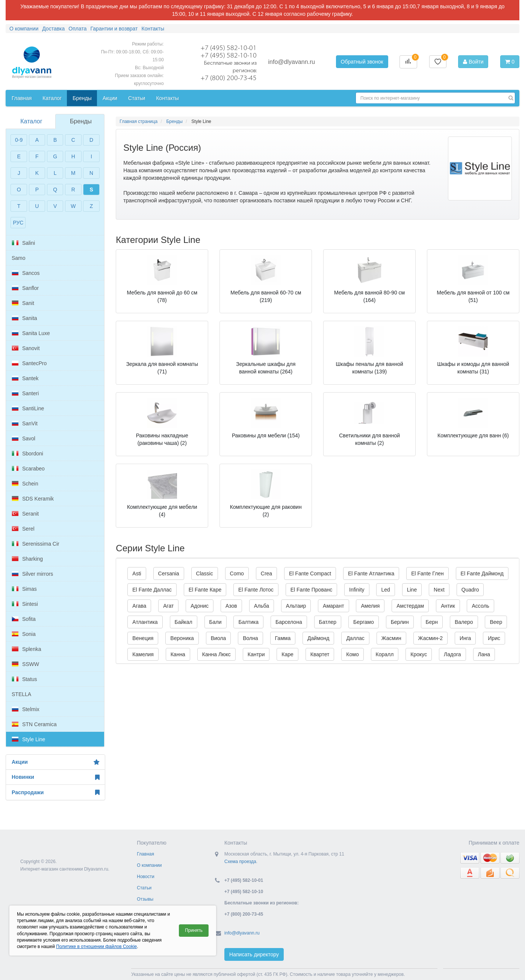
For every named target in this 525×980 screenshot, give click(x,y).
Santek (25, 378)
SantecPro (29, 363)
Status (24, 679)
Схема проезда (240, 862)
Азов (231, 606)
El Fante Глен (427, 573)
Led (385, 590)
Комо (352, 654)
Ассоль (480, 606)
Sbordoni (27, 454)
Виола (219, 638)
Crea (266, 573)
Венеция (143, 638)
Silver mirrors (32, 574)
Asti (137, 573)
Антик (448, 606)
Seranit (25, 514)
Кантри (256, 654)
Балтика (248, 622)
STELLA (21, 694)
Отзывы (145, 899)
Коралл (385, 654)
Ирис (494, 638)
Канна (178, 654)
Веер (496, 622)
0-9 (19, 140)
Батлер (328, 622)
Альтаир (296, 606)
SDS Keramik (33, 499)
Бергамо (364, 622)
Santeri (25, 393)
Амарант (333, 606)
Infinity (357, 590)
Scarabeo (28, 469)
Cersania (169, 573)
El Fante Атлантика (371, 573)
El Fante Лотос (256, 590)
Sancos (26, 273)
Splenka (26, 649)
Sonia (24, 634)
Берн (432, 622)
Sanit (23, 303)
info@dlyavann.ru (291, 62)
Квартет (320, 654)
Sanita (24, 318)
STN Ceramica (34, 724)
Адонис (200, 606)
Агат (168, 606)
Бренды (81, 121)
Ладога (452, 654)
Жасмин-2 (431, 638)
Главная (145, 854)
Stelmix (26, 709)
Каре (287, 654)
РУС (18, 223)
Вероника (182, 638)
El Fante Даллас (152, 590)
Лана (484, 654)
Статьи (144, 888)
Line (412, 590)
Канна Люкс (216, 654)
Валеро (464, 622)
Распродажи (55, 792)
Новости (145, 877)
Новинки (55, 777)
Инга (465, 638)
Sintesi (25, 604)
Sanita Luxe (31, 333)
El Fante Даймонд (482, 573)
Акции (55, 762)
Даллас (355, 638)
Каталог (31, 121)
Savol (23, 438)
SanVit (25, 423)
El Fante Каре (205, 590)
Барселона (289, 622)
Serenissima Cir (36, 544)
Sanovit (26, 348)
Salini (23, 243)
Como (237, 573)
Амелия (370, 606)
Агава (139, 606)
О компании (149, 865)
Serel (23, 529)
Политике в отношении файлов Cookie (96, 947)
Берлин (400, 622)
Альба (262, 606)
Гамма (283, 638)
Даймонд (318, 638)
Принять (194, 930)
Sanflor (25, 288)
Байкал (184, 622)
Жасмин (391, 638)
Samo (19, 258)
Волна (250, 638)
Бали (216, 622)
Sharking (27, 559)
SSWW (25, 664)
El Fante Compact (310, 573)
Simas (24, 589)
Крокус (419, 654)
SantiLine (28, 408)
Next (439, 590)
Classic (205, 573)
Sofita (24, 619)
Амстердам (410, 606)
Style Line (28, 739)
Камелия (143, 654)
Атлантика (145, 622)
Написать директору (254, 954)
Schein (25, 484)
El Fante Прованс (311, 590)
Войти (473, 62)
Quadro (470, 590)
